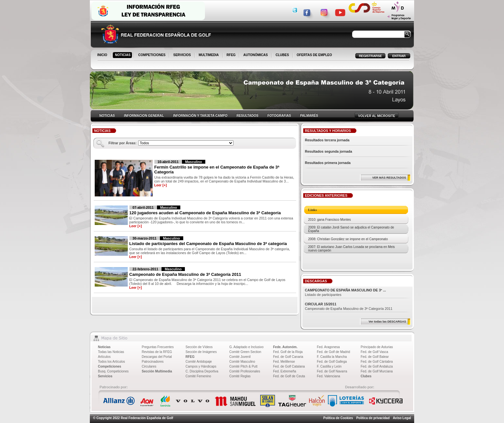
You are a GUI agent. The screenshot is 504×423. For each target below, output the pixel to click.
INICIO (103, 55)
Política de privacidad (373, 418)
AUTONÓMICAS (255, 55)
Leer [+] (161, 185)
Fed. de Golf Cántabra (377, 362)
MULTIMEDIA (209, 55)
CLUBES (282, 55)
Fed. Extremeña (285, 371)
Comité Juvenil (240, 357)
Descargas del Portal (157, 357)
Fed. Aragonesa (328, 347)
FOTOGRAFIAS (279, 116)
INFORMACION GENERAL (144, 116)
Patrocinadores (153, 362)
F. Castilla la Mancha (332, 357)
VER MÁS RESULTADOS (389, 178)
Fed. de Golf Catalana (289, 366)
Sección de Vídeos (199, 347)
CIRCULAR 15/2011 (321, 304)
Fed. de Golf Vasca (374, 352)
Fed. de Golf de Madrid (333, 352)
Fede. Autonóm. (285, 347)
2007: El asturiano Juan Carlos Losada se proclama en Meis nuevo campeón (351, 249)
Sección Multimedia (157, 371)
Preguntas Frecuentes (158, 347)
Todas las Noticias (111, 352)
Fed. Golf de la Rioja (288, 352)
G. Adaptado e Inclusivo (246, 347)
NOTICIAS (123, 55)
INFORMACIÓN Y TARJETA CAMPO (200, 116)
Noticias (104, 347)
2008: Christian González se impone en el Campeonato (348, 239)
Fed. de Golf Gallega (332, 362)
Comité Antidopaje (199, 362)
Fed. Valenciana (329, 376)
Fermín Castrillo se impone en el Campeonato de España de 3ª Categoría (217, 170)
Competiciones (110, 366)
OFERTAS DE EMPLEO (314, 55)
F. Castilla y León (329, 366)
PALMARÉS (309, 116)
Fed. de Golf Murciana (377, 371)
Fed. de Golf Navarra (332, 371)
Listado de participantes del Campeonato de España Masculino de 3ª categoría (208, 244)
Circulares (149, 366)
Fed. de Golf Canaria (288, 357)
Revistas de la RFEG (157, 352)
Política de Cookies (338, 418)
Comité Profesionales (245, 371)
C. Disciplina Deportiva (202, 371)
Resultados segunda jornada (329, 151)
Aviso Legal (402, 418)
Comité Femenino (198, 376)
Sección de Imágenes (201, 352)
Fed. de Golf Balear (375, 357)
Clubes (366, 376)
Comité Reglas (240, 376)
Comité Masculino (242, 362)
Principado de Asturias (377, 347)
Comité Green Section (245, 352)
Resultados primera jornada (328, 163)
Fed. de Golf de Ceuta (289, 376)
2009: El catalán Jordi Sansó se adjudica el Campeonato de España (351, 229)
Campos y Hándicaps (201, 366)
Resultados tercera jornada (327, 140)
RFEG (232, 55)
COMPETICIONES (152, 55)
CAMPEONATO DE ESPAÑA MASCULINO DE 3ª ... (345, 290)
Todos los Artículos (111, 362)
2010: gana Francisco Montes (330, 220)
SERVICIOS (182, 55)
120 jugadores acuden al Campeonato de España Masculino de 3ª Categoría (205, 213)
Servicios (105, 376)
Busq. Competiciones (113, 371)
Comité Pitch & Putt (243, 366)
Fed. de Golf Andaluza (377, 366)
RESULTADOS (247, 116)
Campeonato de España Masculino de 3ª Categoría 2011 (185, 274)
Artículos (104, 357)
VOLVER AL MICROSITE (377, 116)
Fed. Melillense (284, 362)
